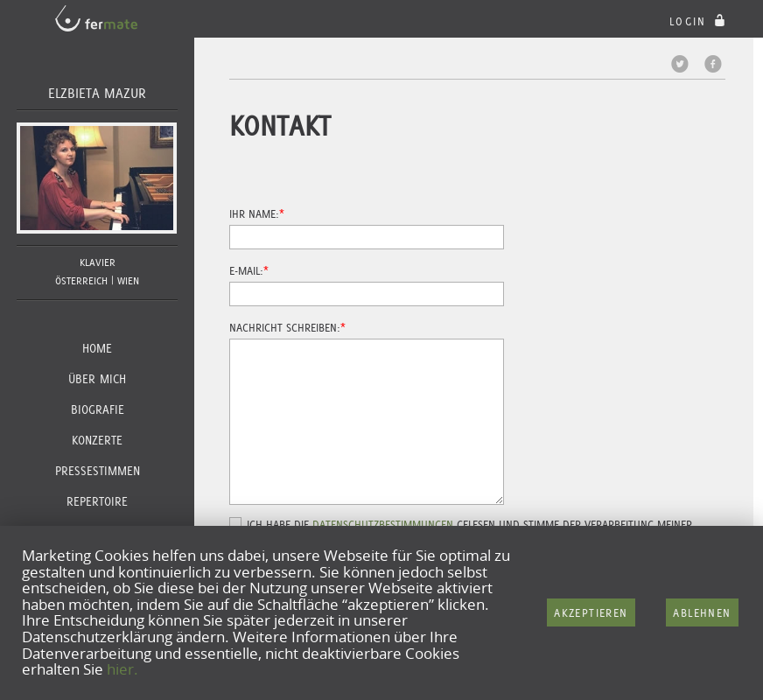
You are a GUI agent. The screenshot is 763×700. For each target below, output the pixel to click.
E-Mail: (246, 271)
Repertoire (97, 501)
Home (97, 348)
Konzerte (97, 440)
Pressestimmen (98, 471)
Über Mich (97, 379)
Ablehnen (702, 613)
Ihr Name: (254, 214)
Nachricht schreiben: (285, 328)
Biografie (98, 409)
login (700, 21)
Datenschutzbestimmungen (383, 525)
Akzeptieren (591, 613)
